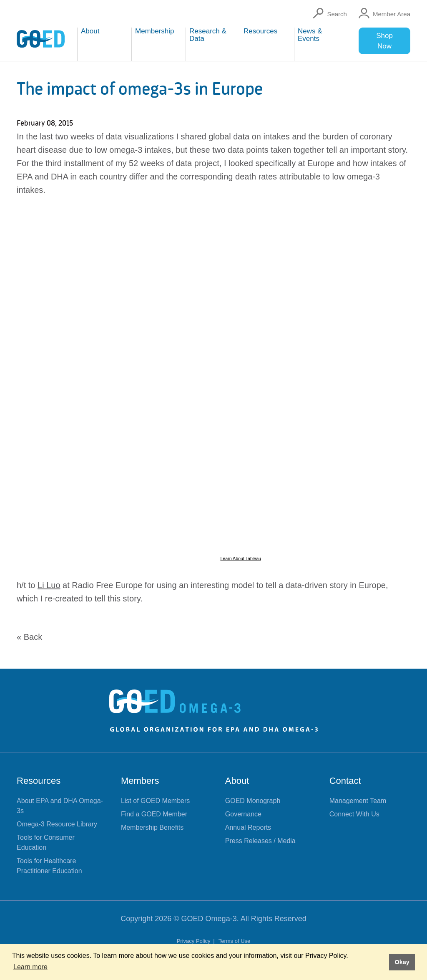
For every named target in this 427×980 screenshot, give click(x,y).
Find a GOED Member (154, 814)
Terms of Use (235, 941)
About (237, 781)
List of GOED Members (155, 801)
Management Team (358, 801)
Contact (345, 781)
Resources (39, 781)
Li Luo (49, 585)
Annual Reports (248, 827)
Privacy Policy (195, 941)
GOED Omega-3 (209, 919)
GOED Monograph (253, 801)
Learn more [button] (30, 967)
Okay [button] (402, 962)
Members (140, 781)
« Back (29, 637)
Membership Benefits (152, 827)
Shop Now (384, 41)
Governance (243, 814)
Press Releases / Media (260, 841)
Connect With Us (354, 814)
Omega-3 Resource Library (57, 824)
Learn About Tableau (241, 558)
